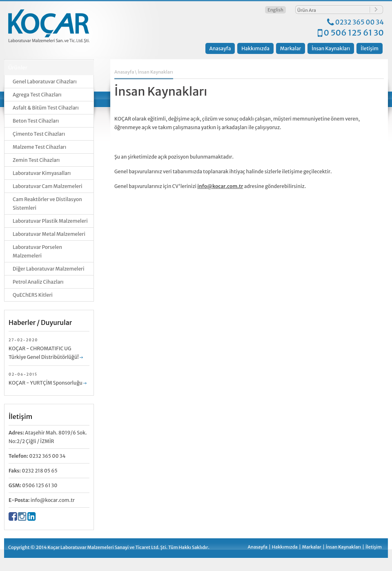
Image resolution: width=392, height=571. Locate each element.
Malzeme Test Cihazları (39, 147)
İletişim (370, 48)
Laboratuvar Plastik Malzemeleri (50, 221)
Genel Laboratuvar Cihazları (45, 82)
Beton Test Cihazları (36, 121)
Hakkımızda (255, 48)
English (275, 10)
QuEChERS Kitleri (33, 295)
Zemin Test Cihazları (36, 160)
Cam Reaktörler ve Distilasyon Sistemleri (47, 204)
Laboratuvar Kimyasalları (42, 173)
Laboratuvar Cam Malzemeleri (48, 186)
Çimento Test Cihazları (39, 134)
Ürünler (18, 68)
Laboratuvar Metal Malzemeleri (49, 234)
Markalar (291, 48)
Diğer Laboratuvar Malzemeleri (48, 269)
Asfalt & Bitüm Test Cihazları (46, 108)
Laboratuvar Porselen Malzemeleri (37, 251)
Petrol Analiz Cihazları (38, 282)
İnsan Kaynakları (331, 48)
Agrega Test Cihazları (37, 95)
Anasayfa (220, 48)
